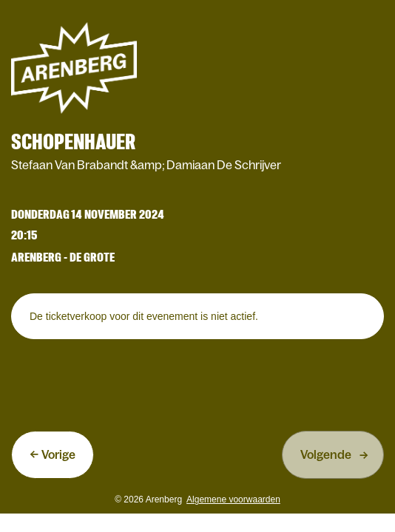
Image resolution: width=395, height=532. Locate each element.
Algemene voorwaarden (233, 499)
